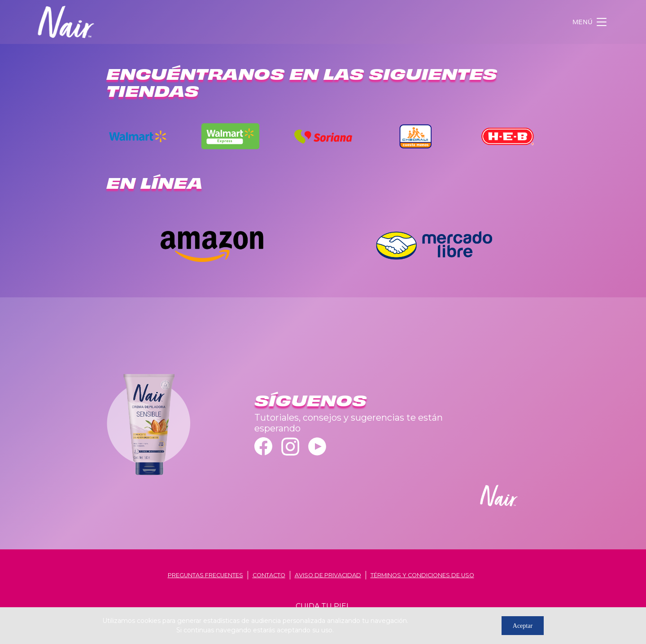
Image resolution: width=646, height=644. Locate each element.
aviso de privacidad (328, 575)
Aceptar (523, 626)
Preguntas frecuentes (205, 575)
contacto (269, 575)
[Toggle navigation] (590, 22)
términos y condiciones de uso (422, 575)
